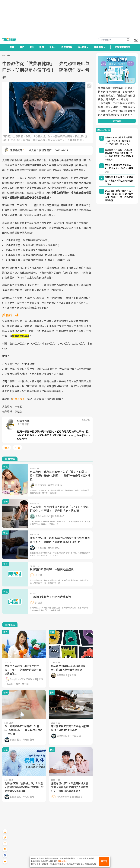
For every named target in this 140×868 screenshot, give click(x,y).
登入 (136, 40)
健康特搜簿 (16, 150)
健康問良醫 (67, 47)
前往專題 (117, 121)
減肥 (22, 47)
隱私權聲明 (63, 861)
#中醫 (17, 447)
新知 (42, 47)
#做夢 (7, 447)
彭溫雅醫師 (45, 150)
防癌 (12, 47)
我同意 (104, 861)
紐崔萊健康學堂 (123, 47)
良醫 (4, 55)
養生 (32, 47)
